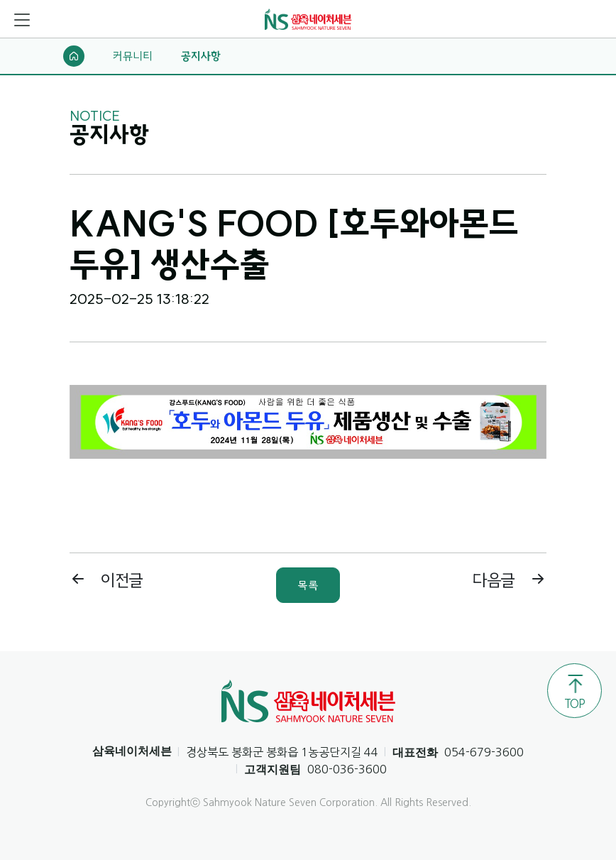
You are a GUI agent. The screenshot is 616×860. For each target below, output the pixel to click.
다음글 (510, 580)
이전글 (106, 580)
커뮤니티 (133, 56)
